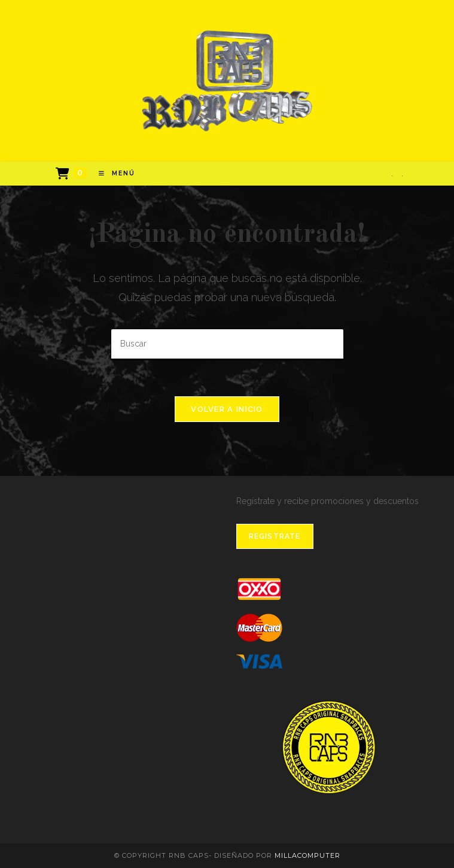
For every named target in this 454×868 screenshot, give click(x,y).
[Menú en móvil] (112, 173)
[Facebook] (392, 176)
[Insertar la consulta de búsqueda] (227, 345)
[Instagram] (402, 176)
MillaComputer (307, 855)
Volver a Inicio (227, 409)
